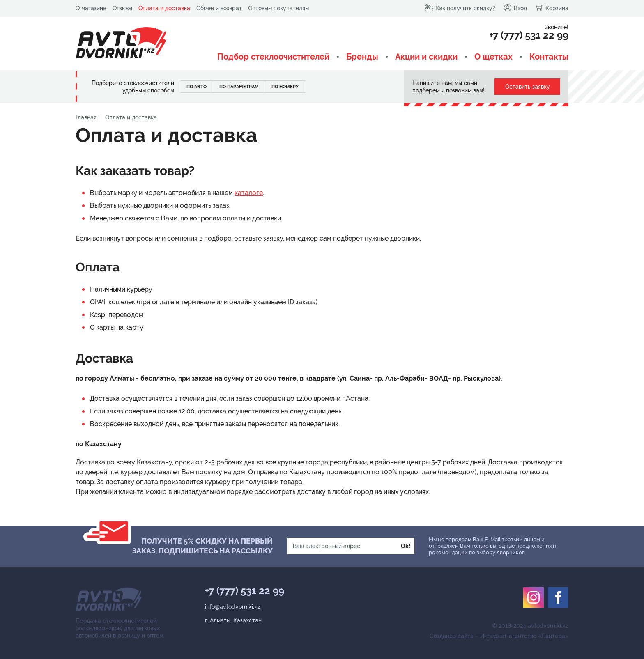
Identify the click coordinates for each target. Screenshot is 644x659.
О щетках (493, 57)
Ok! (406, 546)
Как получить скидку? (460, 8)
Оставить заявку (528, 87)
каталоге (249, 193)
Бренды (362, 57)
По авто (197, 87)
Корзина (552, 8)
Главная (86, 117)
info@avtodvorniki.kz (233, 607)
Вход (515, 8)
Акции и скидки (426, 57)
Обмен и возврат (219, 8)
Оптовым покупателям (278, 8)
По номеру (285, 87)
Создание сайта (452, 636)
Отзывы (122, 8)
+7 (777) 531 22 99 (529, 35)
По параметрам (239, 87)
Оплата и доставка (164, 8)
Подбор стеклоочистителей (273, 57)
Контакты (549, 57)
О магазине (91, 8)
